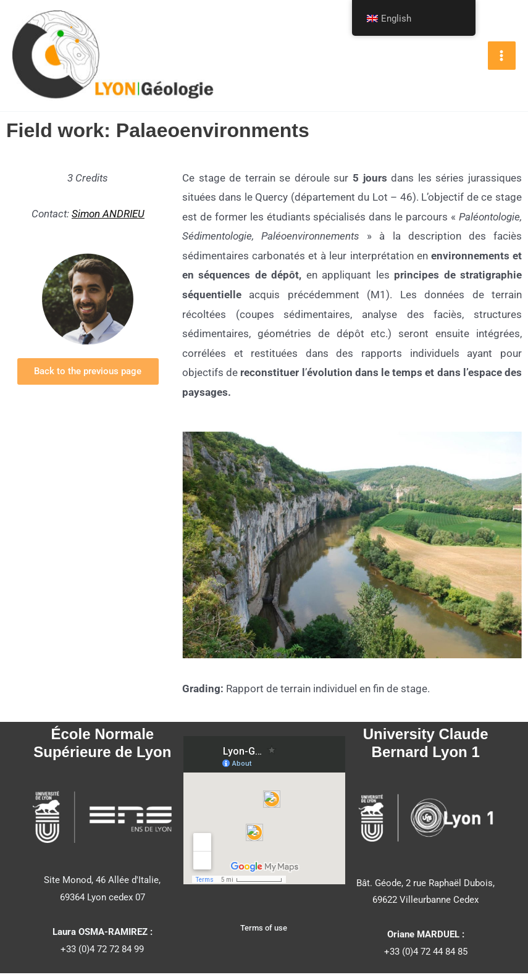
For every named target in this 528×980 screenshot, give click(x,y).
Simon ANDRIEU (108, 220)
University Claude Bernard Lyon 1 (426, 750)
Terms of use (264, 935)
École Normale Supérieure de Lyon (102, 750)
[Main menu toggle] (502, 59)
